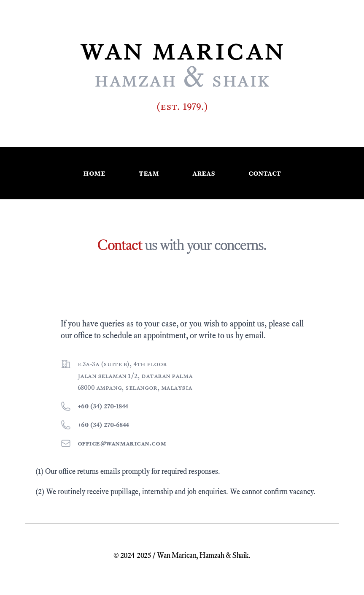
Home (94, 173)
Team (149, 173)
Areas (204, 173)
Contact (265, 173)
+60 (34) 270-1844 (103, 406)
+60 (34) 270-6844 (103, 425)
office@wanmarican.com (122, 443)
